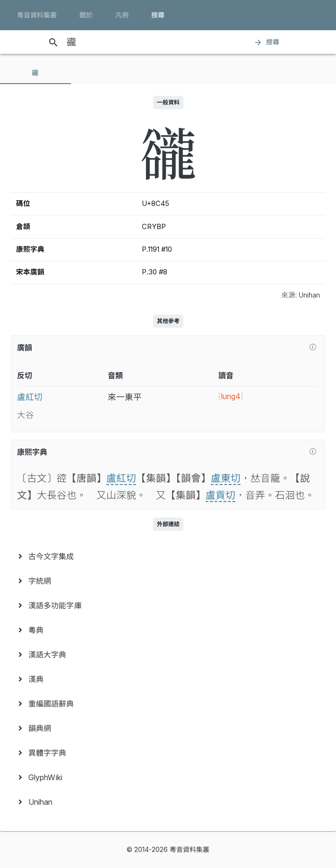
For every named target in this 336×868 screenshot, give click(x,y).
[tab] (35, 73)
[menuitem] (168, 556)
